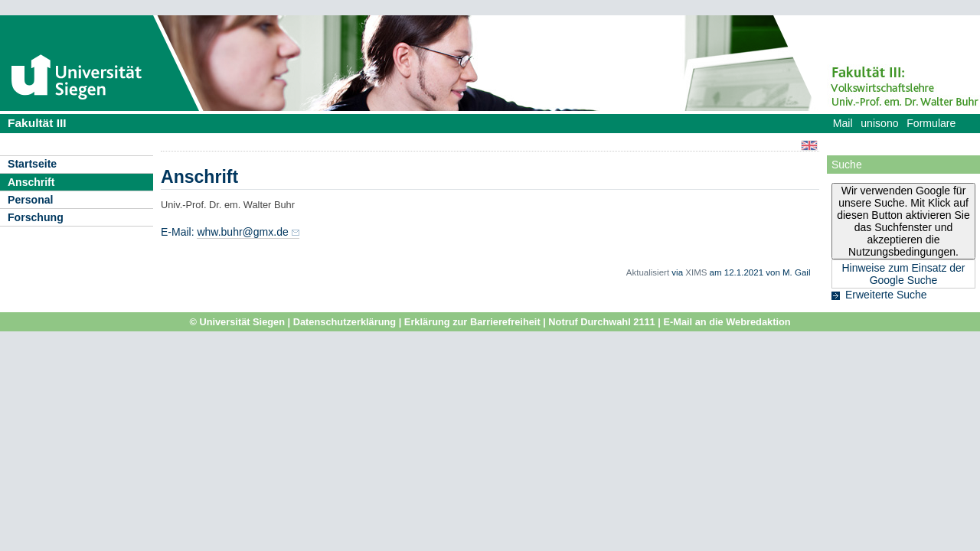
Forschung (36, 217)
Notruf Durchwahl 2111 (601, 322)
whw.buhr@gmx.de (242, 232)
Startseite (32, 164)
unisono (879, 123)
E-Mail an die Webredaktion (727, 322)
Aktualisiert (648, 272)
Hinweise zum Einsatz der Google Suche (903, 274)
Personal (30, 200)
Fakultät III (37, 123)
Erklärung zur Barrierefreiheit (472, 322)
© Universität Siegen (237, 322)
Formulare (931, 123)
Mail (843, 123)
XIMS (696, 272)
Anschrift (31, 182)
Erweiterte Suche (886, 295)
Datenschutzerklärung (345, 322)
